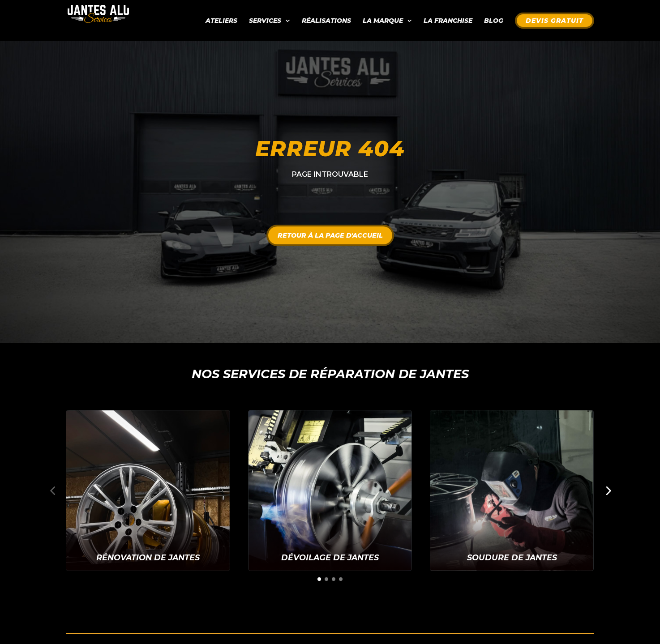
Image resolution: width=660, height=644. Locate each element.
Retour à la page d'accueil (330, 235)
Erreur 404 (330, 149)
